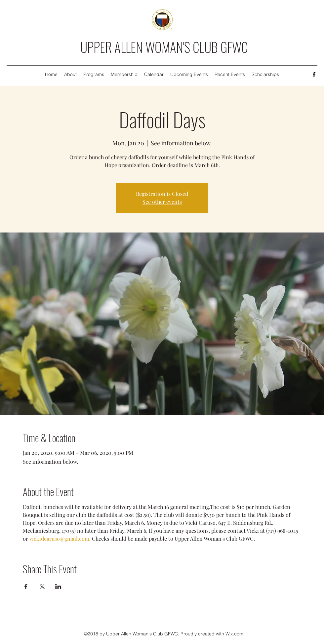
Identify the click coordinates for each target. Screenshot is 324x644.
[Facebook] (314, 74)
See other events (162, 202)
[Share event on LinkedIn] (58, 587)
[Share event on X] (42, 587)
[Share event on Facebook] (26, 587)
